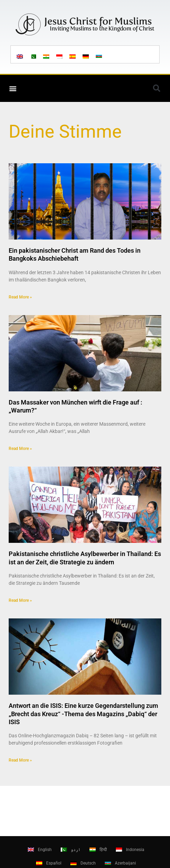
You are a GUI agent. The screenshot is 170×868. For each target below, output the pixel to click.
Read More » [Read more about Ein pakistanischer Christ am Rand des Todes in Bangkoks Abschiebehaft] (20, 297)
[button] (13, 88)
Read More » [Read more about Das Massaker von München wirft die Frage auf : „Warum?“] (20, 449)
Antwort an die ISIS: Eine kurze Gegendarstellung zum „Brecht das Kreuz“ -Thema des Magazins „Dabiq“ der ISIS (83, 714)
